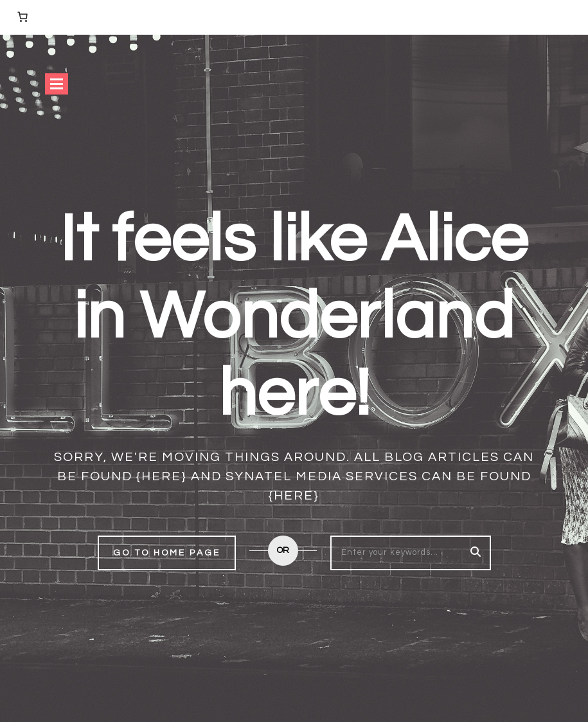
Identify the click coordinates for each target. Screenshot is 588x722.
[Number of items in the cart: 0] (22, 17)
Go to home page (167, 553)
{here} (162, 476)
